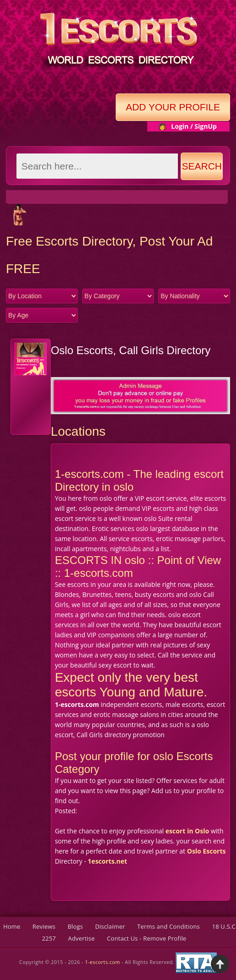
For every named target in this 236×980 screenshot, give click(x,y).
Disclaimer (110, 926)
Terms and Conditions (169, 926)
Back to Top (220, 964)
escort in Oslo (187, 831)
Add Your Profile (173, 107)
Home (12, 926)
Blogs (75, 926)
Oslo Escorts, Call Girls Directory (131, 350)
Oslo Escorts (206, 851)
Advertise (82, 938)
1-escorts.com (103, 962)
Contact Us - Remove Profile (147, 938)
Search (202, 166)
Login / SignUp (194, 126)
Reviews (44, 926)
